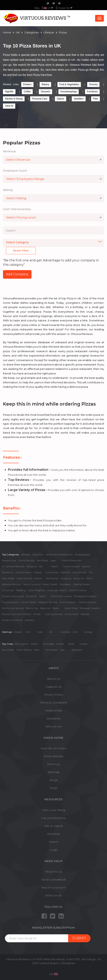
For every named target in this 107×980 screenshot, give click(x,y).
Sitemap (54, 772)
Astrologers (65, 584)
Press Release (54, 756)
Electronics (8, 572)
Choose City (65, 8)
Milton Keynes (24, 650)
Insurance (31, 596)
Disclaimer (54, 718)
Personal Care (40, 99)
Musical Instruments (13, 596)
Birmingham (22, 644)
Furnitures (92, 92)
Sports (42, 596)
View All (9, 106)
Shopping (66, 578)
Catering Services (87, 602)
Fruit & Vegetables (69, 84)
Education (38, 555)
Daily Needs (8, 578)
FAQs (53, 788)
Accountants (72, 614)
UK (51, 632)
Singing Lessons (11, 602)
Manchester (8, 650)
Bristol (34, 644)
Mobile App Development (59, 555)
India (40, 632)
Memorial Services (11, 584)
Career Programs (36, 590)
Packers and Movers (12, 620)
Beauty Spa (32, 608)
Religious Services (48, 602)
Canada (88, 632)
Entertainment (23, 572)
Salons (61, 99)
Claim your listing (53, 810)
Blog (37, 8)
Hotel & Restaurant (72, 561)
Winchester (52, 650)
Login (54, 850)
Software (26, 555)
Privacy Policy (54, 695)
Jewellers (79, 99)
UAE (75, 632)
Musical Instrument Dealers (17, 614)
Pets (96, 99)
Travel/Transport (71, 566)
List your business (53, 818)
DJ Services (8, 590)
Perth (37, 650)
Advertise (53, 834)
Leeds (71, 644)
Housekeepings (69, 92)
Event (89, 578)
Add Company (17, 274)
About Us (53, 679)
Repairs (38, 578)
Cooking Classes (81, 584)
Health (54, 566)
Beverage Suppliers (90, 608)
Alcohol (86, 566)
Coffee (27, 92)
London (84, 644)
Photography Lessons (85, 596)
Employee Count (15, 171)
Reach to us (53, 872)
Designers (32, 566)
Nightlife (9, 92)
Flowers (27, 84)
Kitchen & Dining (14, 99)
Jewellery (30, 620)
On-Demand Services (13, 566)
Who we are (54, 726)
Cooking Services (54, 614)
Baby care (45, 608)
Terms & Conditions (54, 703)
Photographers (82, 555)
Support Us (53, 687)
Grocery (93, 84)
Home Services (24, 578)
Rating (8, 190)
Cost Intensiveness (17, 209)
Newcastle (77, 650)
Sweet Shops (71, 608)
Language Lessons (57, 590)
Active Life (79, 578)
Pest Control (52, 578)
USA (28, 632)
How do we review (54, 748)
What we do (54, 895)
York (62, 650)
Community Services (13, 608)
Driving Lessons (68, 602)
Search (53, 842)
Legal (53, 561)
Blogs (54, 780)
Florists (37, 614)
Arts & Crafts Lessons (61, 596)
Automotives (52, 572)
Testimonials (54, 710)
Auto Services (79, 572)
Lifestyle (38, 572)
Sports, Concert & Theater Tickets (40, 584)
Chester (60, 644)
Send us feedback (54, 879)
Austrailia (66, 632)
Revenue (9, 151)
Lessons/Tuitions (78, 590)
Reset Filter (21, 250)
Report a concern (53, 887)
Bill (41, 566)
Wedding (21, 590)
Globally (18, 632)
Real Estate (42, 561)
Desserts (45, 92)
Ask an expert (54, 826)
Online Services (26, 561)
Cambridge (48, 644)
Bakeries (85, 614)
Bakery (45, 84)
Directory (53, 764)
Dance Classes (29, 602)
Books (56, 608)
